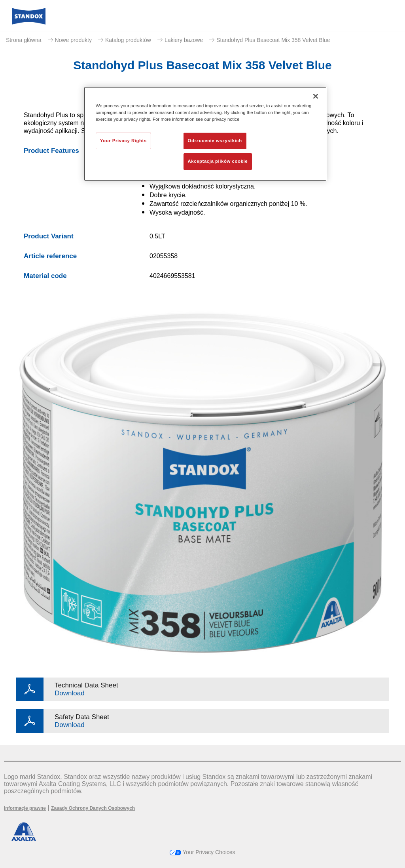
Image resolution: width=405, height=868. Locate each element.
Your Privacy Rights (123, 141)
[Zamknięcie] (316, 96)
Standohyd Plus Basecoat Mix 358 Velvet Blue (273, 40)
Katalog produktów (128, 40)
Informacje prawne (25, 808)
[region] (205, 134)
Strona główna (24, 40)
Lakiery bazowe (184, 40)
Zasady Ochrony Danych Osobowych (93, 808)
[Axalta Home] (29, 22)
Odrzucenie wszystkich (215, 141)
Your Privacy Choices (202, 852)
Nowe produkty (73, 40)
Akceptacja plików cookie (218, 161)
